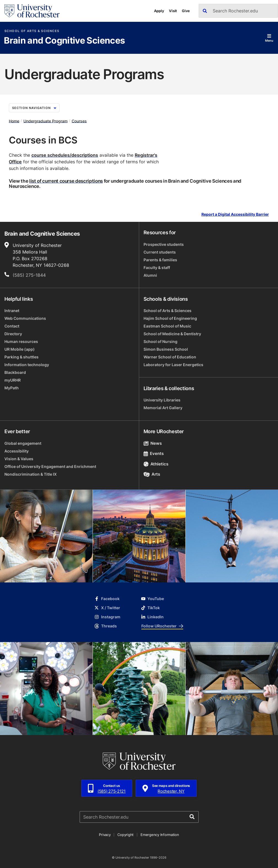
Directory (13, 334)
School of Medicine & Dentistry (172, 334)
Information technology (27, 365)
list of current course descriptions (66, 181)
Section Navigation (34, 108)
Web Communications (25, 318)
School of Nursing (160, 341)
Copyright (125, 835)
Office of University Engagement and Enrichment (50, 466)
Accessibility (17, 451)
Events (154, 453)
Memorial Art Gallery (163, 408)
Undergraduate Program (45, 121)
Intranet (12, 311)
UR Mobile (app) (20, 349)
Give (186, 11)
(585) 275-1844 (29, 275)
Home (14, 121)
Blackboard (15, 372)
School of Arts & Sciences (32, 31)
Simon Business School (166, 349)
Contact (12, 326)
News (153, 443)
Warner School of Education (170, 357)
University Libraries (162, 400)
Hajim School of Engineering (170, 318)
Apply (159, 11)
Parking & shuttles (21, 357)
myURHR (13, 380)
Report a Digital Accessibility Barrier (235, 214)
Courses (79, 121)
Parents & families (160, 260)
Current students (160, 252)
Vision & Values (19, 459)
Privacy (105, 835)
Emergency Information (160, 835)
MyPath (12, 388)
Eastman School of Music (167, 326)
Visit (173, 11)
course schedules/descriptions (65, 155)
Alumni (150, 275)
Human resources (21, 341)
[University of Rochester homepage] (32, 11)
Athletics (156, 464)
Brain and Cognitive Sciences (64, 41)
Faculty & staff (157, 267)
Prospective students (164, 244)
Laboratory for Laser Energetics (173, 365)
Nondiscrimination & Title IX (31, 474)
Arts (152, 474)
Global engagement (23, 443)
